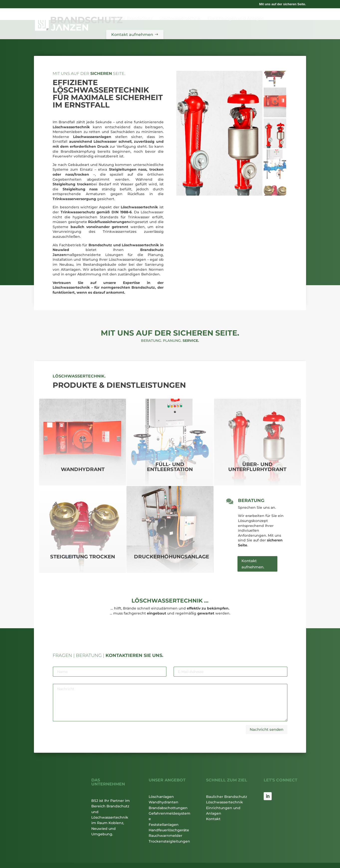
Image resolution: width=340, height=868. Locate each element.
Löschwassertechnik (225, 782)
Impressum (87, 852)
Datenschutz (113, 852)
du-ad (302, 852)
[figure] (219, 113)
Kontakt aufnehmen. (253, 544)
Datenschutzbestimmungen (52, 860)
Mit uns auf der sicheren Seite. (283, 4)
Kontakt (213, 799)
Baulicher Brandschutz (227, 776)
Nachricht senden (267, 709)
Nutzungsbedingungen (92, 860)
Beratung (251, 481)
